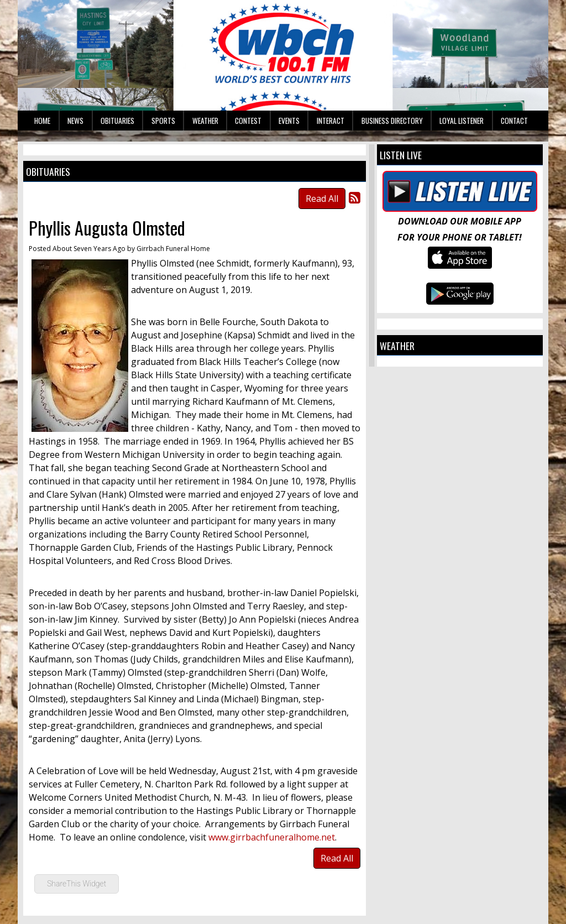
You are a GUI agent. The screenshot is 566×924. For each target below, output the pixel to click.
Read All (322, 199)
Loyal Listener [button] (462, 121)
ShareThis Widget (77, 884)
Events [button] (289, 121)
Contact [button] (514, 121)
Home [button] (42, 121)
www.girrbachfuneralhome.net (272, 837)
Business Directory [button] (392, 121)
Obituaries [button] (117, 121)
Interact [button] (331, 121)
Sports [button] (163, 121)
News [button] (75, 121)
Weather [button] (205, 121)
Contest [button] (248, 121)
